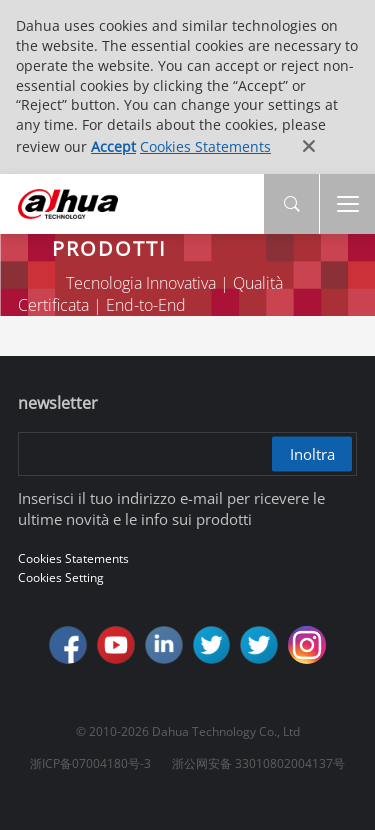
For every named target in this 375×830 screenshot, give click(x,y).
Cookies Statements (205, 146)
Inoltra (312, 453)
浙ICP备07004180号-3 (90, 763)
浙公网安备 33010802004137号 (258, 763)
